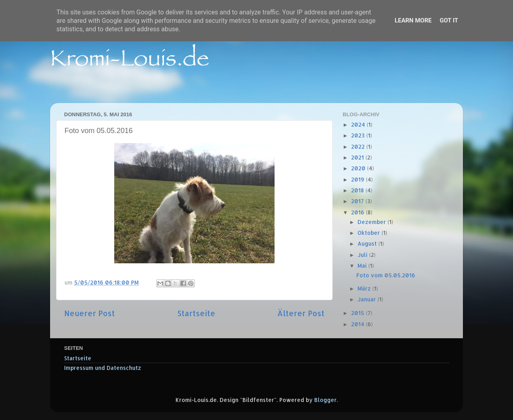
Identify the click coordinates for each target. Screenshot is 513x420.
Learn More (413, 20)
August (368, 243)
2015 (358, 313)
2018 (358, 190)
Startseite (196, 313)
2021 (358, 157)
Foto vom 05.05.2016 (386, 275)
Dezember (373, 222)
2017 (358, 201)
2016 (358, 212)
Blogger (325, 400)
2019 (358, 179)
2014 (358, 324)
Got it (449, 20)
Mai (363, 266)
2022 (359, 146)
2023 (359, 135)
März (365, 288)
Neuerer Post (90, 313)
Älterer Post (301, 313)
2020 (359, 168)
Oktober (370, 233)
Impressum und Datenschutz (103, 368)
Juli (363, 255)
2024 (359, 124)
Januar (368, 299)
